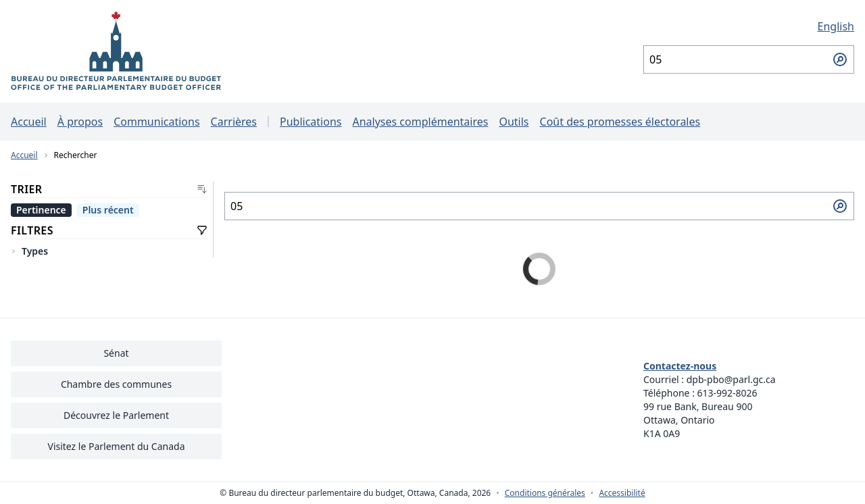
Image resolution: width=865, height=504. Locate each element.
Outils (514, 122)
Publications (311, 122)
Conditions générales (545, 493)
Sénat (116, 353)
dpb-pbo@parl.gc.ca (731, 379)
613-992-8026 (727, 393)
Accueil (29, 122)
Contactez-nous (680, 366)
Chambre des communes (116, 384)
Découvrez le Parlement (116, 415)
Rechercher (76, 155)
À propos (80, 122)
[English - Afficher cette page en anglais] (749, 26)
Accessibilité (622, 493)
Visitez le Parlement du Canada (116, 446)
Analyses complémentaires (420, 122)
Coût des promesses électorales (620, 122)
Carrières (234, 122)
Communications (156, 122)
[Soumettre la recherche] (840, 59)
